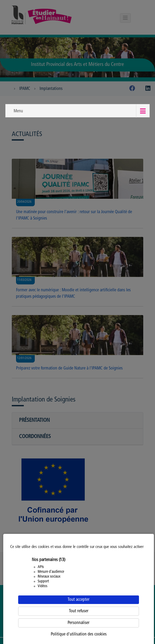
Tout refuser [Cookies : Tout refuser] (79, 611)
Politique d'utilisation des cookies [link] (79, 634)
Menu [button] (18, 111)
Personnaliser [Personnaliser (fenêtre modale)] (79, 623)
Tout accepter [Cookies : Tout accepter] (79, 600)
